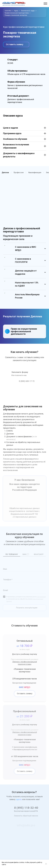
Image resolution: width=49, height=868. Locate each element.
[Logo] (14, 4)
